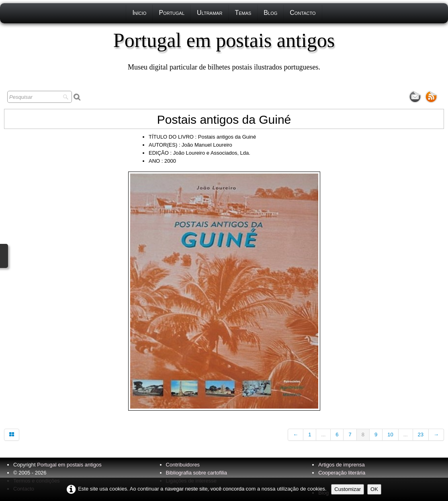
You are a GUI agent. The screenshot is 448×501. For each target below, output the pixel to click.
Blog (270, 13)
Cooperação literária (342, 473)
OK (374, 489)
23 (421, 435)
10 (390, 435)
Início (139, 13)
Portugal (172, 13)
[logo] (224, 50)
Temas (243, 13)
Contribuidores (183, 465)
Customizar (348, 489)
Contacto (303, 13)
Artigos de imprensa (342, 465)
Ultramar (210, 13)
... (323, 435)
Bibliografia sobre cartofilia (196, 473)
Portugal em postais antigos (69, 465)
